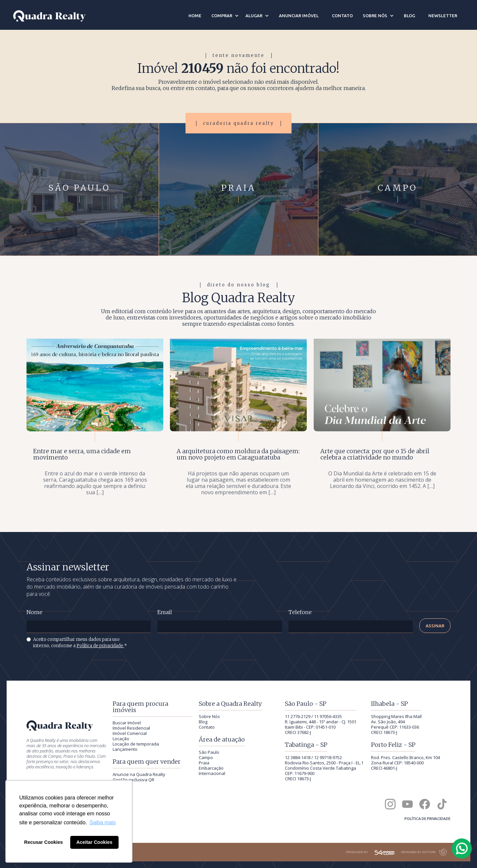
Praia (204, 763)
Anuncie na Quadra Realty (139, 774)
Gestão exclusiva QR (133, 780)
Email (165, 612)
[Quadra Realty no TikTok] (442, 804)
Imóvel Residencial (131, 728)
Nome (34, 612)
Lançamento (125, 749)
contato (342, 16)
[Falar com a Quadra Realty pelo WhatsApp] (462, 848)
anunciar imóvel (299, 16)
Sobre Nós (209, 716)
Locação (121, 739)
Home (195, 16)
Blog (203, 722)
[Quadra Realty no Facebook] (425, 804)
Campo (206, 757)
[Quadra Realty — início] (49, 16)
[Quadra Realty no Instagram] (390, 804)
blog (409, 16)
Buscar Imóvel (127, 723)
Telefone (300, 612)
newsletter (443, 16)
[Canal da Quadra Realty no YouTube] (407, 804)
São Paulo (209, 752)
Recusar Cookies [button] (44, 842)
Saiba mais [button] (103, 822)
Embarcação (211, 768)
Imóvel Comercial (130, 733)
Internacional (212, 773)
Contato (207, 727)
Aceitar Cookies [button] (94, 842)
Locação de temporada (136, 744)
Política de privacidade (100, 646)
